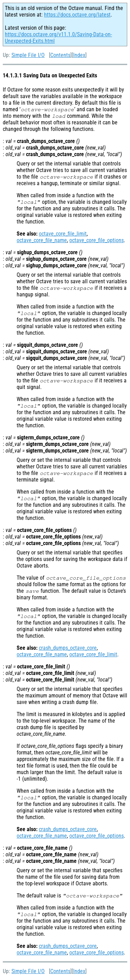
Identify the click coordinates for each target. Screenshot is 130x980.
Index (79, 55)
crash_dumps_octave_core (68, 648)
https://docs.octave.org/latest (77, 15)
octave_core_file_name (42, 240)
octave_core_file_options (97, 240)
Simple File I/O (28, 55)
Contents (60, 55)
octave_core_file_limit (63, 234)
